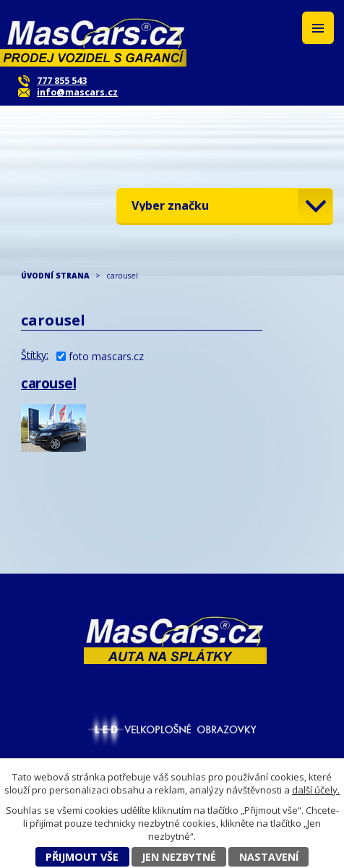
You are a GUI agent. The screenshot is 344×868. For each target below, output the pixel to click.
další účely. (316, 790)
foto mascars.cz (106, 356)
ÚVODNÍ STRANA (55, 276)
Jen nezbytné (179, 857)
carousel (48, 383)
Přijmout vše (82, 857)
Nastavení (269, 857)
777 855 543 (62, 81)
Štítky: (35, 355)
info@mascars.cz (77, 92)
